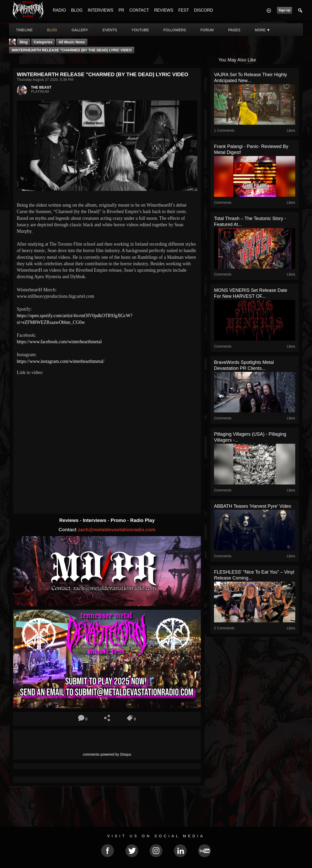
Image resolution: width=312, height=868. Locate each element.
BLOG (77, 10)
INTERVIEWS (100, 10)
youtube (140, 30)
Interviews (95, 520)
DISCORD (203, 10)
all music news (72, 42)
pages (234, 30)
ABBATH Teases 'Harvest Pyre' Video (253, 506)
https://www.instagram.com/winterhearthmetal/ (61, 361)
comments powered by (107, 754)
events (110, 30)
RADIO (59, 10)
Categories (43, 42)
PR (121, 10)
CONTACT (139, 10)
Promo (119, 520)
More (262, 30)
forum (207, 30)
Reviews (70, 520)
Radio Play (142, 520)
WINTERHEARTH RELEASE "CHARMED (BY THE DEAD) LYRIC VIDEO (72, 50)
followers (175, 30)
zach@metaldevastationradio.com (117, 530)
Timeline (24, 30)
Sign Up (285, 10)
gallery (80, 30)
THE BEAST (41, 87)
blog (52, 30)
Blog (24, 42)
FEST (184, 10)
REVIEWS (164, 10)
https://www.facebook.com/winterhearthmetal (59, 342)
